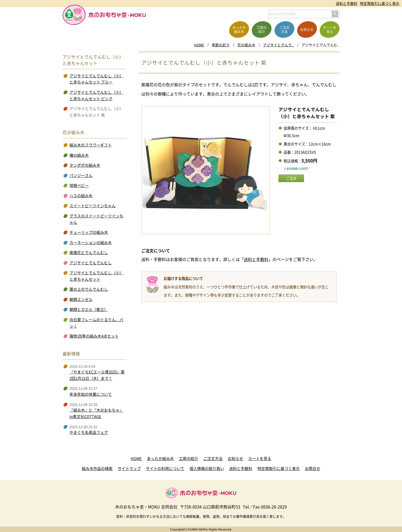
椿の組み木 (79, 155)
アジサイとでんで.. (278, 45)
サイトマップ (129, 468)
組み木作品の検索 (97, 468)
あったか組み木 (160, 458)
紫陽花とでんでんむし (89, 253)
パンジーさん (81, 175)
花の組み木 (246, 45)
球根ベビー (79, 185)
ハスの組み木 (81, 196)
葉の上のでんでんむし (89, 289)
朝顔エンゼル (81, 299)
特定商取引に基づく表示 (380, 3)
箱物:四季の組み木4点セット (94, 336)
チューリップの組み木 (89, 232)
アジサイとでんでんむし (91, 263)
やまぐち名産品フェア (89, 432)
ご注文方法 (213, 458)
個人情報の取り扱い (207, 468)
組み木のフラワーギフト (91, 145)
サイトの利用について (165, 468)
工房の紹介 (189, 458)
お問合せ (313, 468)
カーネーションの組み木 (91, 243)
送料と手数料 (347, 3)
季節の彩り (221, 45)
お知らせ (235, 458)
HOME (199, 45)
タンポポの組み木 (85, 165)
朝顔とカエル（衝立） (89, 309)
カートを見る (260, 458)
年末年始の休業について (91, 394)
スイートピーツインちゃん (93, 206)
